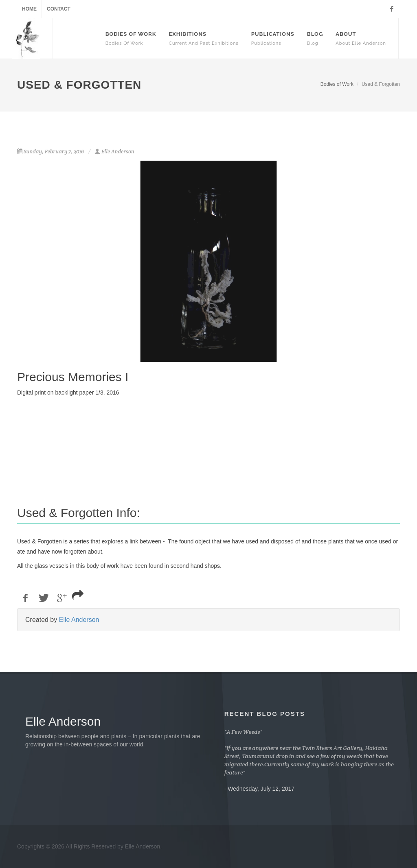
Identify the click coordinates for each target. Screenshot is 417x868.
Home (29, 9)
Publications (273, 38)
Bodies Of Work (131, 38)
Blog (315, 38)
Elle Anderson (79, 620)
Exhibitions (203, 38)
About (361, 38)
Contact (59, 9)
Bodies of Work (337, 84)
